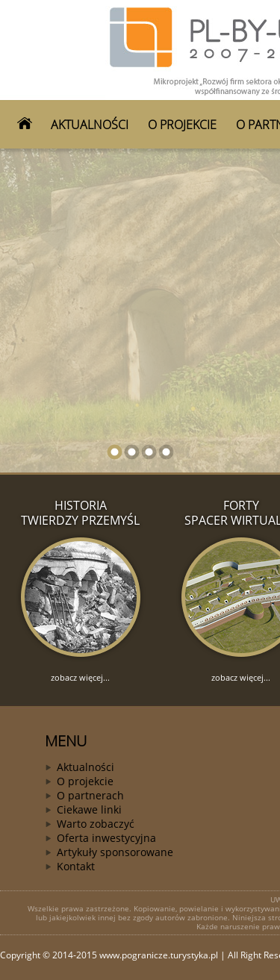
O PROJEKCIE (182, 125)
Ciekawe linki (89, 809)
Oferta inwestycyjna (106, 838)
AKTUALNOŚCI (90, 125)
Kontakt (76, 866)
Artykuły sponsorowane (115, 852)
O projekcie (85, 781)
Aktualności (85, 767)
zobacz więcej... (80, 677)
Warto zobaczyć (96, 824)
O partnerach (90, 795)
